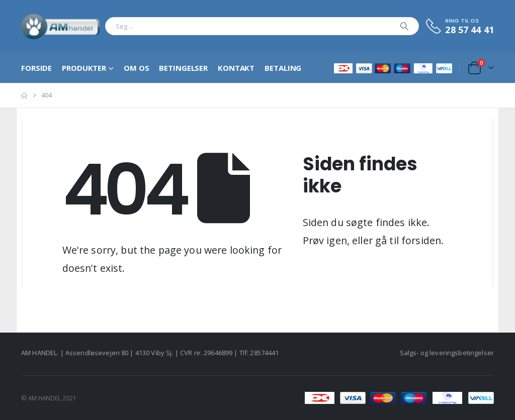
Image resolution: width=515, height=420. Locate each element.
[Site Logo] (61, 26)
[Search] (404, 26)
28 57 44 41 (469, 30)
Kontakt (236, 68)
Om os (136, 68)
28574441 (264, 353)
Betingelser (183, 68)
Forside (36, 68)
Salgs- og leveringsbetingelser (447, 353)
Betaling (283, 68)
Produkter (84, 68)
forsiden (421, 240)
